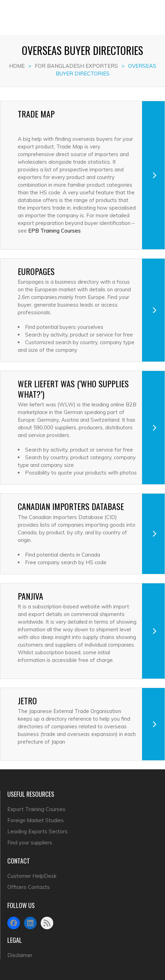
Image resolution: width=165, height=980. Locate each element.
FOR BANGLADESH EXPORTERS (76, 66)
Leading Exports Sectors (37, 831)
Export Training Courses (36, 809)
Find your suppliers (30, 843)
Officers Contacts (29, 887)
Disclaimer (20, 955)
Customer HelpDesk (32, 876)
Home (17, 66)
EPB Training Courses (54, 231)
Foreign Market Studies (36, 820)
